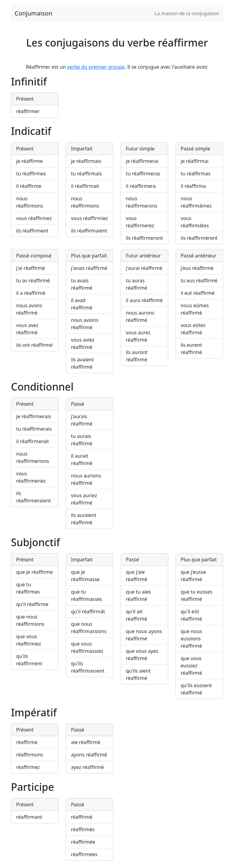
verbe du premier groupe (96, 67)
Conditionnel (42, 387)
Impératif (34, 712)
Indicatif (31, 131)
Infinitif (29, 81)
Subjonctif (35, 542)
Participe (32, 787)
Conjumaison (34, 13)
